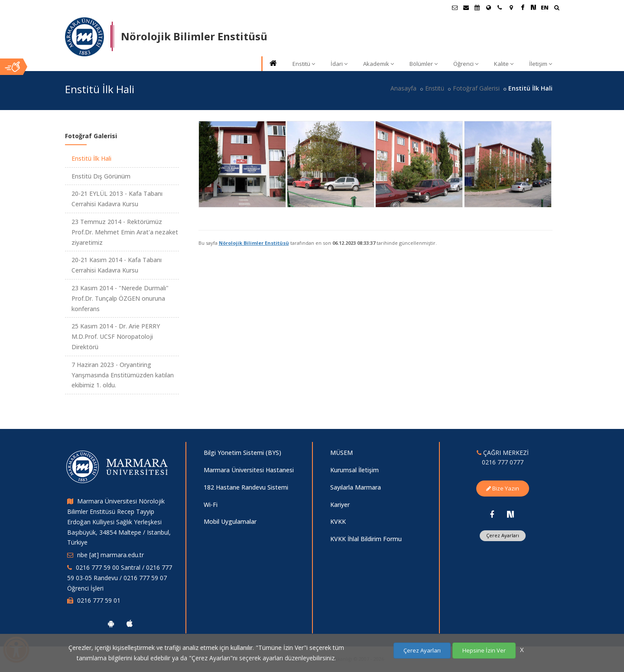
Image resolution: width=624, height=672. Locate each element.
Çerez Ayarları (503, 535)
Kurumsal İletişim (354, 470)
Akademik (379, 64)
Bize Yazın (503, 488)
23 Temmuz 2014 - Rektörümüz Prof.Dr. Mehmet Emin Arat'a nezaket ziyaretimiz (125, 232)
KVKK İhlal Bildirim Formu (366, 539)
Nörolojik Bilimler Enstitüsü (254, 243)
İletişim (541, 64)
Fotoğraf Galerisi (476, 88)
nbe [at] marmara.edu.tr (110, 555)
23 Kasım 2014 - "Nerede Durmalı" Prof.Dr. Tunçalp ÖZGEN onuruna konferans (120, 298)
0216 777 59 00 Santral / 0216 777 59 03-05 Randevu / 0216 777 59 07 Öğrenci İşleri (120, 578)
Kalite (504, 64)
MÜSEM (341, 453)
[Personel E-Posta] (466, 7)
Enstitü (304, 64)
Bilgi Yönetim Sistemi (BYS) (242, 453)
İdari (339, 64)
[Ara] (557, 8)
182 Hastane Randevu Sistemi (246, 487)
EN (545, 7)
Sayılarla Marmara (356, 487)
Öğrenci (466, 64)
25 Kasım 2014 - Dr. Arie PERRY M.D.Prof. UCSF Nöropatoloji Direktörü (116, 336)
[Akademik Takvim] (477, 7)
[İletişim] (500, 7)
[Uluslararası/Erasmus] (488, 7)
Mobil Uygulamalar (230, 521)
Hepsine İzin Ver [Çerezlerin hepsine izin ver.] (484, 650)
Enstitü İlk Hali (91, 158)
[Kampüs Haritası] (511, 7)
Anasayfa (403, 88)
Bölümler (424, 64)
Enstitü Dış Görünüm (101, 176)
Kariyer (340, 505)
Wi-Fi (211, 505)
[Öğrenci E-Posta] (455, 7)
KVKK (338, 521)
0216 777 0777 (503, 462)
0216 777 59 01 (99, 600)
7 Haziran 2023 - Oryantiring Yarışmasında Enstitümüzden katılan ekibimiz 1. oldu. (123, 375)
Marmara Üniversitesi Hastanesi (249, 470)
